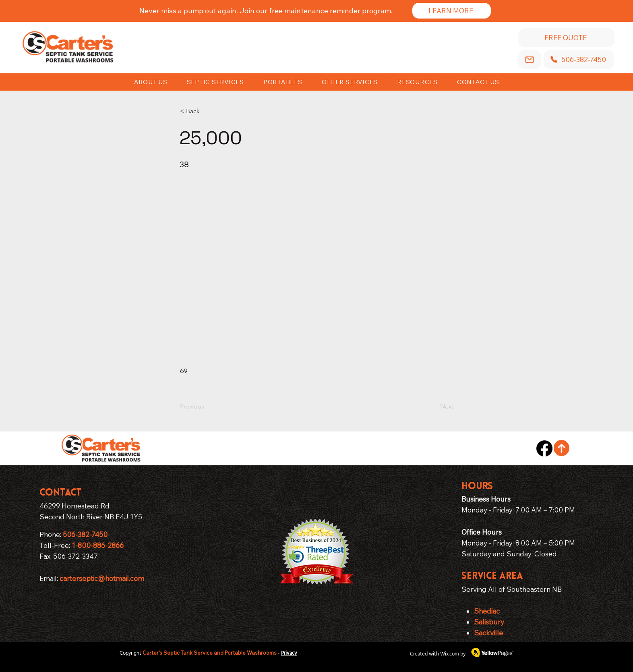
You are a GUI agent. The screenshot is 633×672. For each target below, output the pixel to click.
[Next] (434, 407)
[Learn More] (452, 11)
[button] (417, 82)
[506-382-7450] (579, 59)
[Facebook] (544, 448)
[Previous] (207, 407)
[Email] (530, 59)
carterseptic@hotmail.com (102, 578)
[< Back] (207, 111)
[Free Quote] (566, 38)
